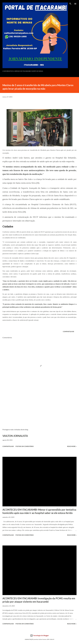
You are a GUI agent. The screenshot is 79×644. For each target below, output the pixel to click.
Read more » (72, 446)
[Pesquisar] (70, 4)
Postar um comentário (25, 446)
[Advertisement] (39, 407)
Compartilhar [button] (68, 331)
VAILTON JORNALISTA (15, 436)
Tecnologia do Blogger (39, 635)
